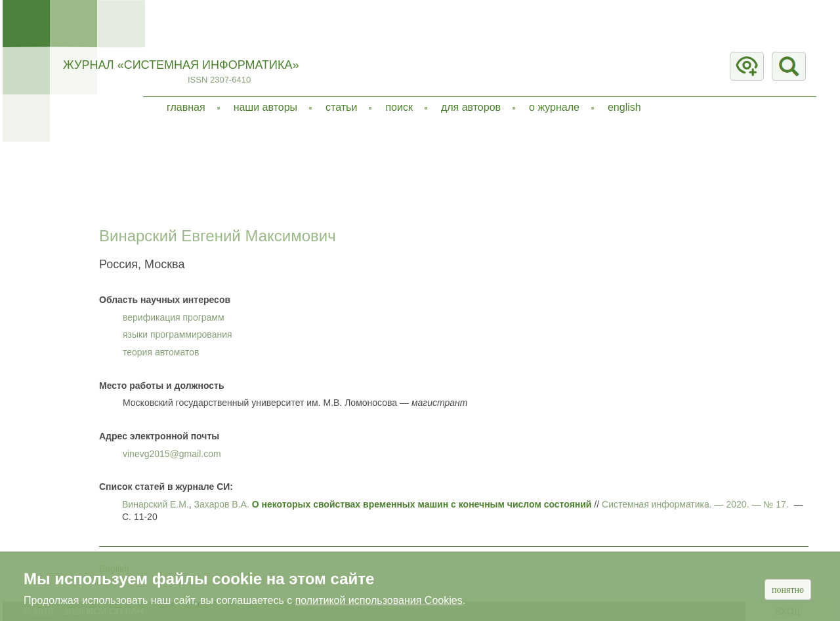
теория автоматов (161, 352)
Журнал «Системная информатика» (181, 65)
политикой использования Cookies (379, 600)
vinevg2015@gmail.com (172, 454)
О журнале (554, 107)
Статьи (341, 107)
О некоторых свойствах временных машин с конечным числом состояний (422, 504)
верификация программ (174, 317)
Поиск (399, 107)
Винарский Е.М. (156, 504)
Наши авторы (265, 107)
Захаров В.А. (222, 504)
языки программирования (178, 334)
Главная (186, 107)
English (624, 107)
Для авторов (471, 107)
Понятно (788, 590)
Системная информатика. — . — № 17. (695, 504)
